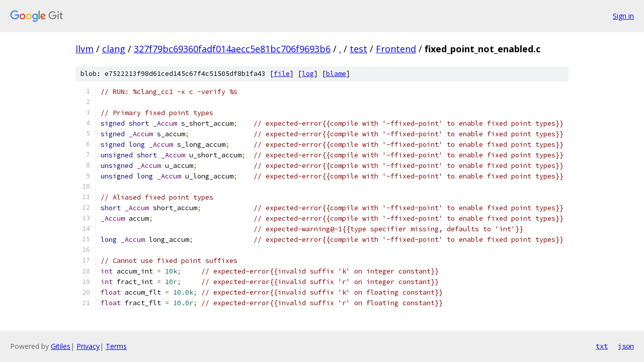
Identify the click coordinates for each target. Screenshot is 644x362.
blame (336, 74)
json (626, 346)
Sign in (623, 16)
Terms (116, 346)
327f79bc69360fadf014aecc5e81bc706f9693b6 (232, 49)
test (358, 49)
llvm (85, 49)
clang (114, 49)
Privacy (88, 346)
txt (602, 346)
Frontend (396, 49)
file (282, 74)
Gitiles (61, 346)
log (308, 74)
